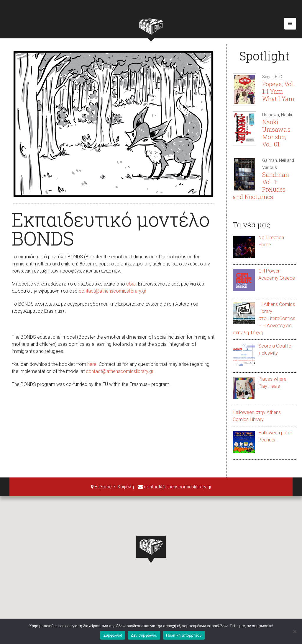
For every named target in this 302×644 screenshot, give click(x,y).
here (92, 364)
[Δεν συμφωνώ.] (295, 631)
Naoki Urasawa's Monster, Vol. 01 (276, 133)
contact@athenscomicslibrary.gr (113, 291)
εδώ (131, 284)
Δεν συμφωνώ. (144, 635)
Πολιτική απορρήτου (184, 635)
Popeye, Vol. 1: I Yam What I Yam (278, 91)
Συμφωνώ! (113, 635)
